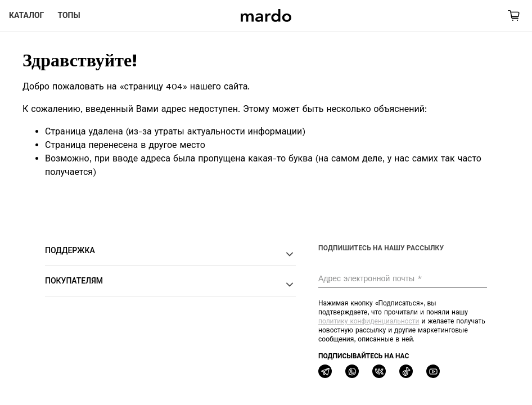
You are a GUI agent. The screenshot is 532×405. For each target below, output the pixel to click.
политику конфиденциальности (369, 321)
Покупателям (170, 284)
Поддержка (170, 254)
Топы (69, 15)
